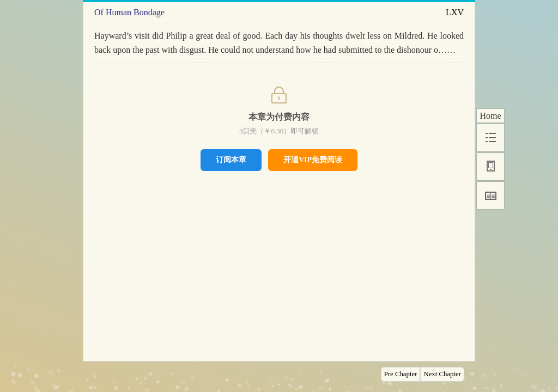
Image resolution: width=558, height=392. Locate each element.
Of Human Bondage (129, 12)
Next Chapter (442, 374)
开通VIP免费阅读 (313, 160)
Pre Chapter (401, 374)
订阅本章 (231, 160)
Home (490, 116)
